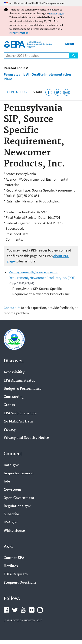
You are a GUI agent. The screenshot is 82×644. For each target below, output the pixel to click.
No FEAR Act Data (18, 422)
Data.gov (11, 465)
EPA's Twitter (15, 610)
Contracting (14, 397)
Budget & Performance (23, 389)
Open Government (19, 498)
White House (14, 531)
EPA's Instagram (40, 610)
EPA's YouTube (23, 610)
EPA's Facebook (6, 610)
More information (19, 33)
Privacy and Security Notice (26, 438)
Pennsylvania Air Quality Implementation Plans (37, 77)
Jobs (7, 482)
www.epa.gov (57, 13)
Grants (9, 405)
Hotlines (11, 566)
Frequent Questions (20, 583)
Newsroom (12, 490)
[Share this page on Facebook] (49, 92)
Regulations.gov (17, 506)
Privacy (10, 430)
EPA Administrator (19, 381)
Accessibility (14, 372)
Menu (70, 44)
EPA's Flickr (32, 610)
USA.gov (11, 523)
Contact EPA (14, 558)
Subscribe (12, 514)
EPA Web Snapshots (20, 413)
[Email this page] (67, 92)
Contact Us (17, 92)
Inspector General (19, 473)
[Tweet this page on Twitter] (58, 92)
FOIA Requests (16, 574)
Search (74, 55)
